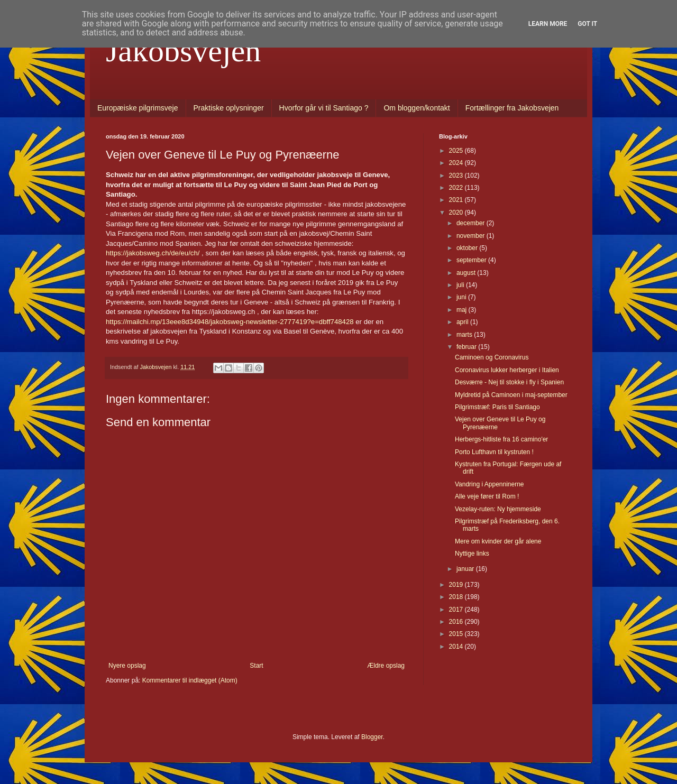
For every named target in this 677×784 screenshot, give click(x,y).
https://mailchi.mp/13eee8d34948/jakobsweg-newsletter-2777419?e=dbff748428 (230, 322)
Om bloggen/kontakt (417, 108)
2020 (457, 213)
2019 (457, 585)
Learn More (548, 24)
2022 (457, 188)
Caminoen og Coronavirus (492, 357)
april (463, 322)
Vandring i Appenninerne (490, 484)
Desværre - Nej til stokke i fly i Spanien (509, 382)
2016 (457, 622)
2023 (457, 176)
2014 (457, 647)
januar (466, 569)
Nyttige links (472, 554)
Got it (587, 24)
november (472, 236)
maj (463, 310)
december (472, 223)
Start (256, 666)
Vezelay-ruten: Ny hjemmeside (498, 509)
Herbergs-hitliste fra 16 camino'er (501, 439)
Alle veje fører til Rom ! (487, 496)
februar (467, 347)
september (472, 260)
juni (462, 297)
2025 (457, 151)
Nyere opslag (127, 666)
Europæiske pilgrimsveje (138, 108)
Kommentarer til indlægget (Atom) (190, 680)
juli (461, 285)
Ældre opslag (386, 666)
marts (465, 335)
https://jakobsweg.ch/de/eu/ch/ (153, 253)
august (467, 273)
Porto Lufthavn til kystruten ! (494, 452)
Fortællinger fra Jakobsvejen (512, 108)
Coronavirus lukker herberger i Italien (507, 370)
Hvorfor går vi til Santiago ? (324, 108)
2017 (457, 610)
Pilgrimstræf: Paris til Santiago (497, 407)
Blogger (372, 737)
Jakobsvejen (183, 51)
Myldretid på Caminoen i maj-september (511, 395)
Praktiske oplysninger (229, 108)
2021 (457, 200)
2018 (457, 597)
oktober (468, 248)
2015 (457, 634)
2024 (457, 163)
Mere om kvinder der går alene (498, 541)
